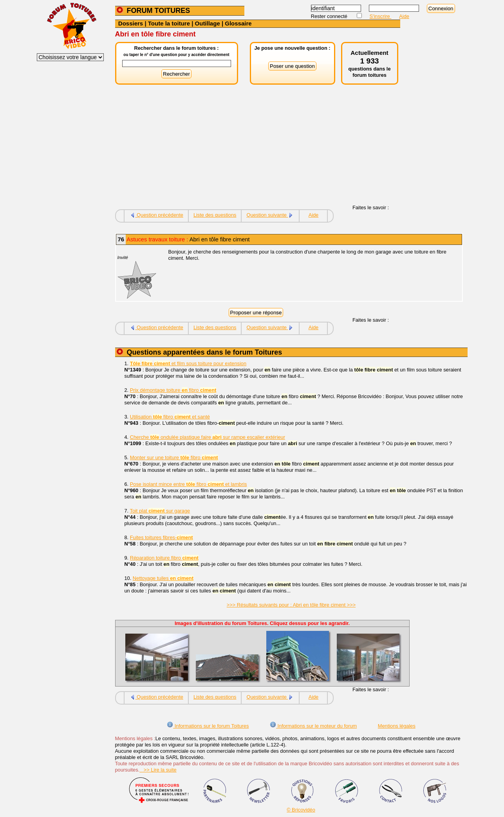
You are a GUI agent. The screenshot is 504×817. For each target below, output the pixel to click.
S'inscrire (381, 16)
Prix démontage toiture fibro (173, 390)
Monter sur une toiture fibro (174, 457)
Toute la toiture (169, 23)
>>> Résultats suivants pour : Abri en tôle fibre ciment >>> (291, 605)
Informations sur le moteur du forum (313, 726)
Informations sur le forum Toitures (208, 726)
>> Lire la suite (158, 770)
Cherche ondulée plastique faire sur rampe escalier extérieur (208, 437)
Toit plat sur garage (160, 511)
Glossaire (238, 23)
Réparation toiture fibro (164, 558)
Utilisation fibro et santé (170, 417)
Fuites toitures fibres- (162, 537)
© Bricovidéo (301, 810)
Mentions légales (397, 726)
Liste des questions (215, 215)
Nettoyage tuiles (163, 578)
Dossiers (131, 23)
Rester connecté (330, 16)
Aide (404, 16)
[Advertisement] (258, 150)
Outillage (208, 23)
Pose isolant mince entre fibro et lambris (189, 484)
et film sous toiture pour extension (188, 363)
